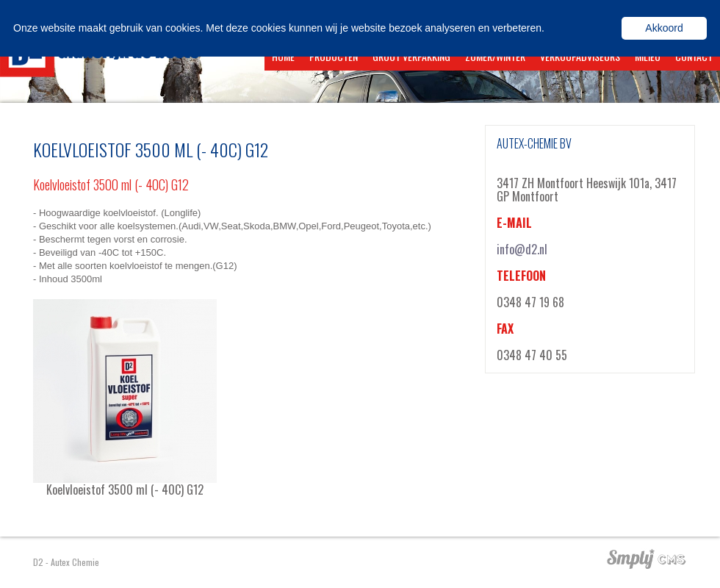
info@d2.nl (522, 249)
